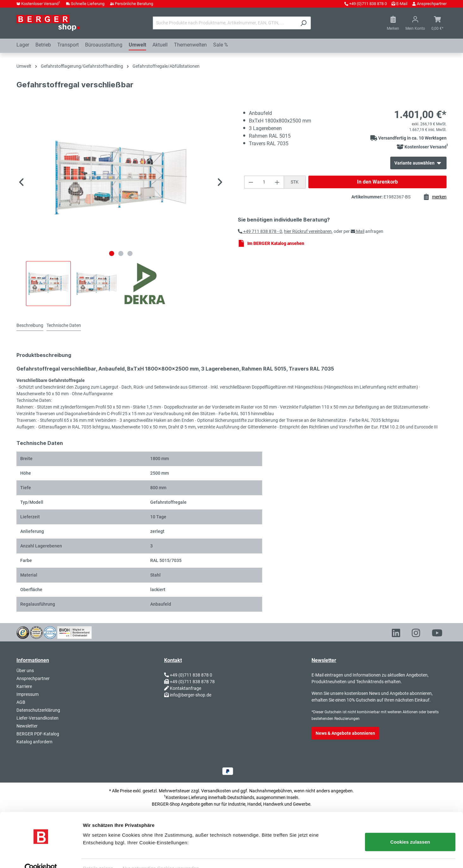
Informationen (33, 660)
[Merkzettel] (393, 23)
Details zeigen (98, 856)
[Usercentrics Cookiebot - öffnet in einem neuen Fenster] (41, 856)
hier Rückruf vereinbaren (308, 231)
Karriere (24, 686)
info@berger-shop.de (191, 695)
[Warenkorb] (437, 23)
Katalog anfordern (34, 742)
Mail (358, 231)
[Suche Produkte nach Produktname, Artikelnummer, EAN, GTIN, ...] (225, 23)
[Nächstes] (220, 183)
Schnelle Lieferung (88, 4)
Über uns (25, 671)
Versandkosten (216, 791)
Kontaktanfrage (185, 688)
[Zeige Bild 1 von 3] (112, 253)
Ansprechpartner (432, 4)
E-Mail (402, 4)
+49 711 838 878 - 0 (260, 231)
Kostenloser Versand (41, 4)
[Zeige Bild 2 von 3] (121, 253)
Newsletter (27, 726)
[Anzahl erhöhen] (277, 182)
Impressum (28, 694)
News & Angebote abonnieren (345, 733)
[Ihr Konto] (415, 23)
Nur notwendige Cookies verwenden (161, 856)
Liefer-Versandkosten (37, 718)
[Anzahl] (264, 182)
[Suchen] (303, 23)
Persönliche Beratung (134, 4)
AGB (21, 702)
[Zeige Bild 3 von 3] (130, 253)
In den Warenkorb (377, 182)
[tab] (30, 326)
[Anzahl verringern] (251, 182)
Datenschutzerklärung (38, 710)
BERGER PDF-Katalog (38, 734)
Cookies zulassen (410, 830)
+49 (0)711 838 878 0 (368, 4)
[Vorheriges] (21, 183)
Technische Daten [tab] (64, 325)
